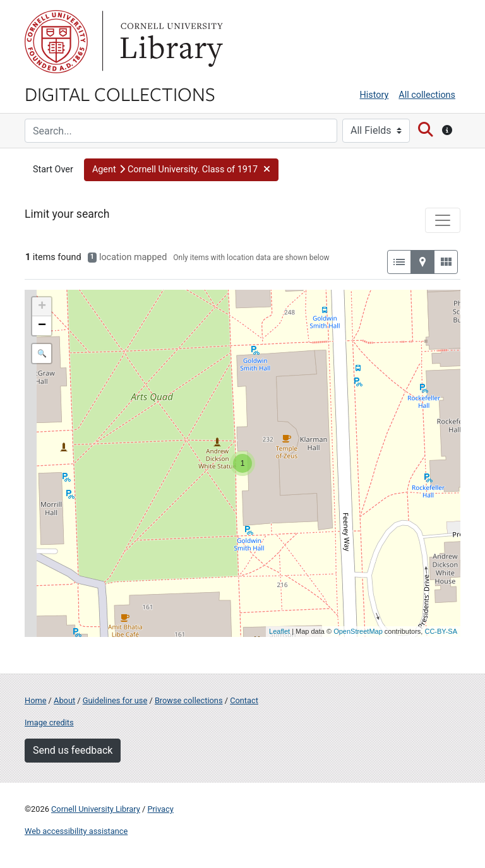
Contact (244, 700)
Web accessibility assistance (76, 831)
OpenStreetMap (358, 631)
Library (170, 42)
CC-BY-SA (441, 631)
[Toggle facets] (443, 220)
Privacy (160, 809)
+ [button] (42, 307)
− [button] (42, 326)
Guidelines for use (115, 700)
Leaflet (279, 631)
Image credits (49, 722)
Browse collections (189, 700)
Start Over (53, 169)
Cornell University (56, 42)
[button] (182, 170)
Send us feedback (73, 750)
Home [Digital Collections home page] (35, 700)
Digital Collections (120, 93)
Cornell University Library (96, 809)
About (64, 700)
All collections (427, 95)
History (374, 95)
